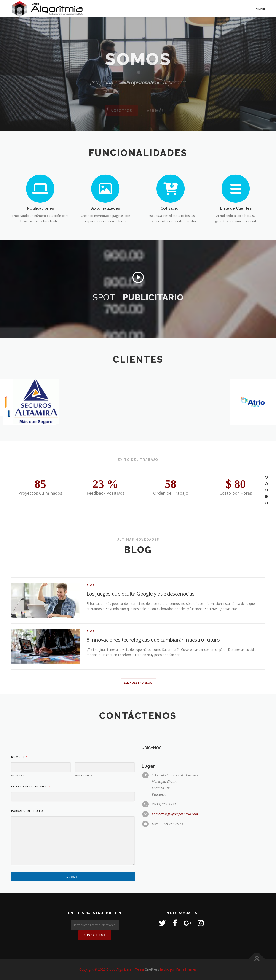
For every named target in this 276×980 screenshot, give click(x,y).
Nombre (18, 870)
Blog (91, 658)
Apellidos (84, 870)
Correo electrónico (31, 881)
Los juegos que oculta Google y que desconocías (141, 666)
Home (260, 9)
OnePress (152, 969)
